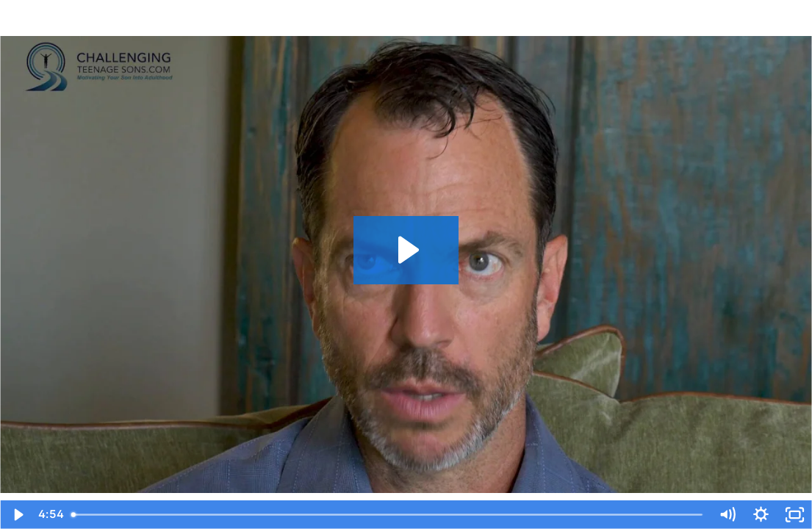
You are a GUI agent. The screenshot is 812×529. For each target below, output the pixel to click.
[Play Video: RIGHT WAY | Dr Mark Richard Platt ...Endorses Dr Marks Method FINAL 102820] (406, 250)
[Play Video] (17, 515)
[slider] (388, 515)
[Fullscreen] (795, 515)
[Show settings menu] (761, 515)
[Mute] (727, 515)
